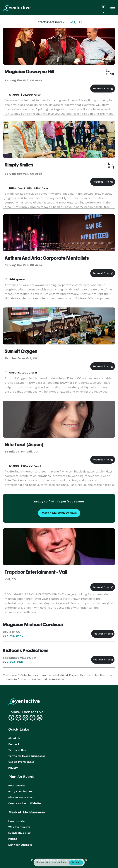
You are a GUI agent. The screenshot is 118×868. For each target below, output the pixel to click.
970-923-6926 (13, 662)
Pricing (13, 839)
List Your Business (20, 845)
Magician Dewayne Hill (29, 72)
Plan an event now (20, 797)
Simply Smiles (19, 165)
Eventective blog (19, 833)
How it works (17, 785)
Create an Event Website (25, 803)
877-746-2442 (13, 636)
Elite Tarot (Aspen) (24, 445)
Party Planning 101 (20, 791)
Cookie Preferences (21, 762)
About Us (14, 738)
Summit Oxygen (21, 351)
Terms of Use (17, 750)
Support (14, 744)
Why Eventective (19, 827)
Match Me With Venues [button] (59, 513)
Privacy (13, 768)
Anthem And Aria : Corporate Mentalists (47, 258)
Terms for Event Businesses (27, 756)
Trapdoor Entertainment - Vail (36, 572)
